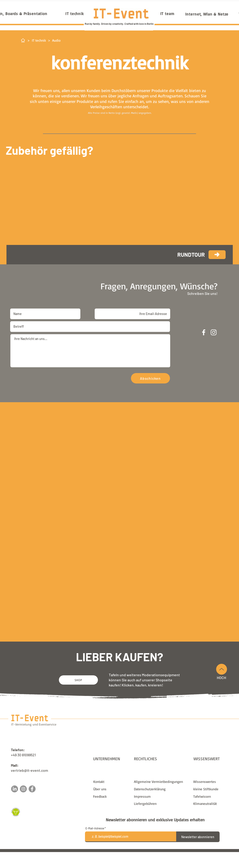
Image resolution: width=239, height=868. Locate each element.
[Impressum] (161, 797)
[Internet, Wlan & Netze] (207, 14)
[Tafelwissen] (212, 797)
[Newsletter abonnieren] (198, 837)
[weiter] (217, 255)
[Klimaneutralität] (212, 804)
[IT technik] (75, 13)
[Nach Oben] (222, 669)
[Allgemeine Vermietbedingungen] (161, 782)
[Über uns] (112, 789)
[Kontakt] (112, 782)
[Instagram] (23, 789)
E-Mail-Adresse (95, 828)
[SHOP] (78, 680)
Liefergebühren (155, 854)
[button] (111, 797)
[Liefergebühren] (161, 804)
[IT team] (167, 13)
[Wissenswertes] (212, 782)
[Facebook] (32, 789)
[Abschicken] (150, 378)
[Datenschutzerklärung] (161, 789)
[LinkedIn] (15, 789)
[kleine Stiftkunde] (212, 789)
